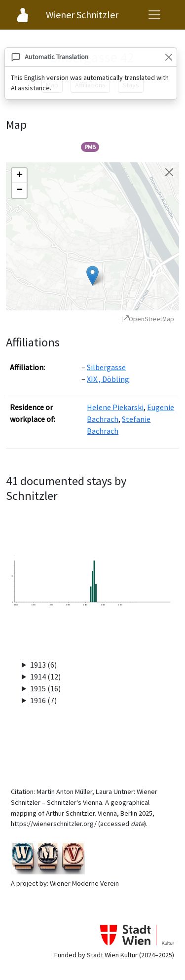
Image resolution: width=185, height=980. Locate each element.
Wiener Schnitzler (82, 15)
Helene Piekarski (115, 407)
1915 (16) (45, 688)
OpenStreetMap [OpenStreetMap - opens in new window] (148, 319)
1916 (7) (43, 700)
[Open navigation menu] (154, 15)
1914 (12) (45, 677)
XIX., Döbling (108, 379)
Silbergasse (106, 367)
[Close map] (169, 172)
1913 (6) (43, 665)
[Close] (168, 57)
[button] (92, 276)
